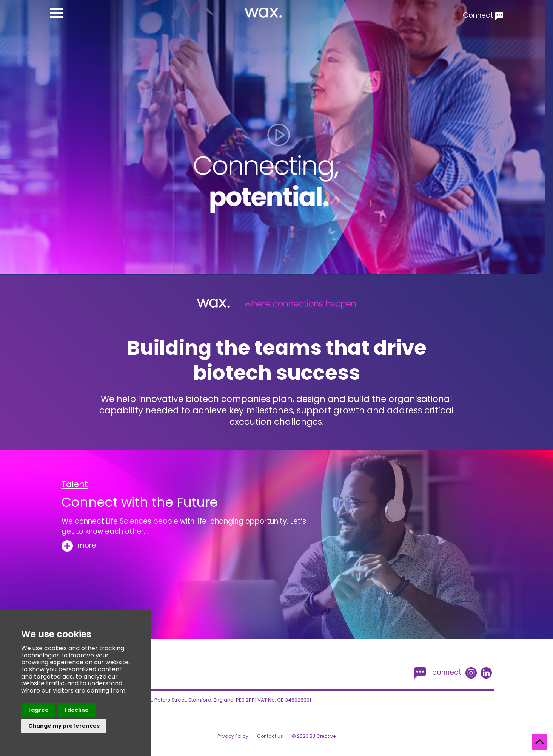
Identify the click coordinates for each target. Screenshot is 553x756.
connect (438, 672)
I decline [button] (77, 710)
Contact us (270, 736)
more (79, 545)
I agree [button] (39, 710)
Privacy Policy (233, 736)
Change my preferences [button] (64, 726)
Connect (483, 15)
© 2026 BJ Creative (314, 736)
